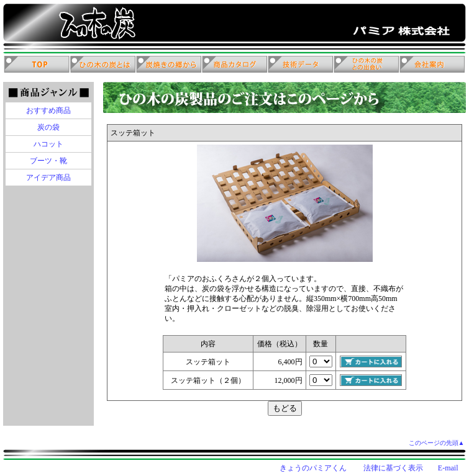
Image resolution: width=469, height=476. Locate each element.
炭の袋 (48, 127)
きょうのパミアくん (313, 468)
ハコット (48, 144)
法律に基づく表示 (393, 468)
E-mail (448, 468)
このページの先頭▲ (437, 443)
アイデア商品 (48, 177)
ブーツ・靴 (48, 161)
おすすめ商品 (48, 110)
